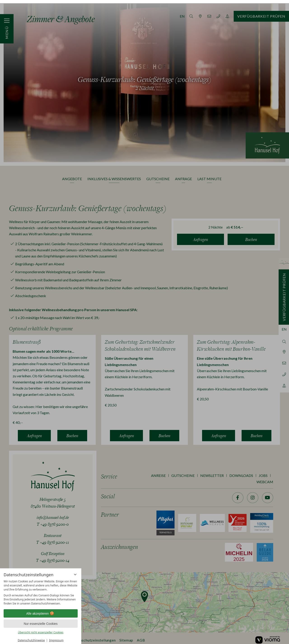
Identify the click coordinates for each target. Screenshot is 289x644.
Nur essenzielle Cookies (41, 621)
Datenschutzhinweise (31, 637)
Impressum (56, 637)
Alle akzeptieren (41, 610)
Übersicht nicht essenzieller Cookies (41, 629)
